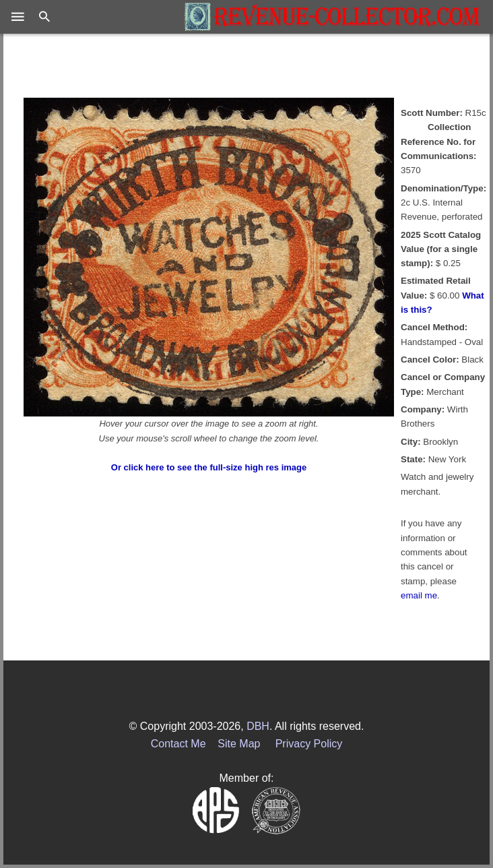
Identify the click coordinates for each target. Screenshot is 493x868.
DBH (258, 726)
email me (419, 595)
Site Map (239, 744)
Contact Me (178, 744)
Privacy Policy (309, 744)
